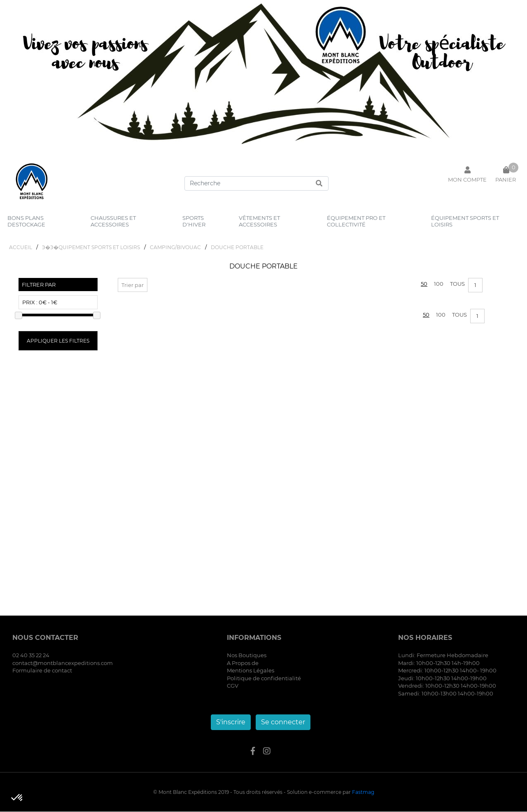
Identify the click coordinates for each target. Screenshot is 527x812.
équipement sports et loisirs (465, 221)
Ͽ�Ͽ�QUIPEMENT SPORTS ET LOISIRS (91, 248)
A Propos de (243, 664)
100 (439, 285)
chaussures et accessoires (113, 221)
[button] (17, 798)
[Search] (257, 183)
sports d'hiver (194, 221)
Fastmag (363, 792)
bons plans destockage (26, 221)
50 (424, 285)
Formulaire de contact (42, 671)
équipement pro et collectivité (356, 221)
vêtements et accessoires (259, 221)
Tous (457, 285)
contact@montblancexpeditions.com (63, 664)
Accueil (21, 248)
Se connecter (283, 722)
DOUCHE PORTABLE (237, 248)
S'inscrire (231, 722)
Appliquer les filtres (58, 342)
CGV (233, 686)
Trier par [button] (133, 286)
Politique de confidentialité (264, 679)
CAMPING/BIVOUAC (175, 248)
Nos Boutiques (247, 656)
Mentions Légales (251, 671)
